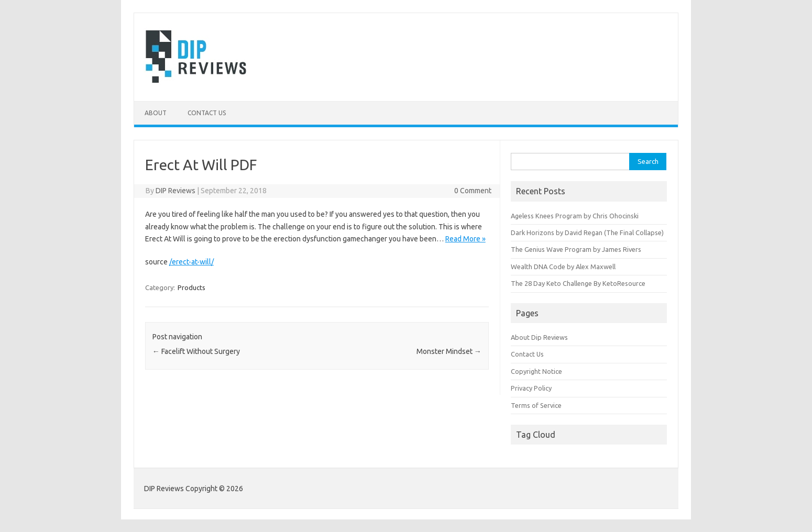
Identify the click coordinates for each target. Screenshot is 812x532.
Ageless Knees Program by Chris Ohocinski (575, 216)
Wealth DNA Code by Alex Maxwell (563, 267)
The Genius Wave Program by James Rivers (576, 249)
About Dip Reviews (539, 337)
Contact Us (207, 113)
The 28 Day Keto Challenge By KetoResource (578, 283)
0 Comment (473, 191)
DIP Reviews (175, 191)
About (156, 113)
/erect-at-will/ (191, 262)
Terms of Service (536, 405)
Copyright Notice (536, 371)
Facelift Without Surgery (196, 351)
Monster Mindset (449, 351)
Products (191, 287)
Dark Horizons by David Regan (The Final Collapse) (587, 232)
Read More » (465, 239)
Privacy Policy (531, 388)
